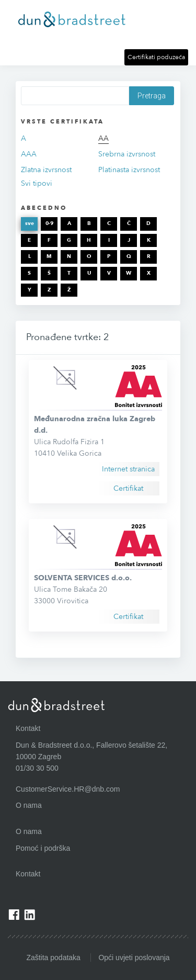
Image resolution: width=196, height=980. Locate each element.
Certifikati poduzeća (156, 57)
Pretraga (152, 96)
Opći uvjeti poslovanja (134, 958)
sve (30, 223)
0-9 (49, 223)
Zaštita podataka (53, 958)
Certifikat (128, 488)
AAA (29, 154)
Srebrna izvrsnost (127, 154)
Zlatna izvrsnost (46, 170)
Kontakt (28, 874)
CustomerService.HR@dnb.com (68, 789)
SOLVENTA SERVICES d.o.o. (83, 578)
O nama (29, 831)
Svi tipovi (37, 183)
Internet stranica (128, 469)
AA (103, 138)
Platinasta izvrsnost (129, 170)
